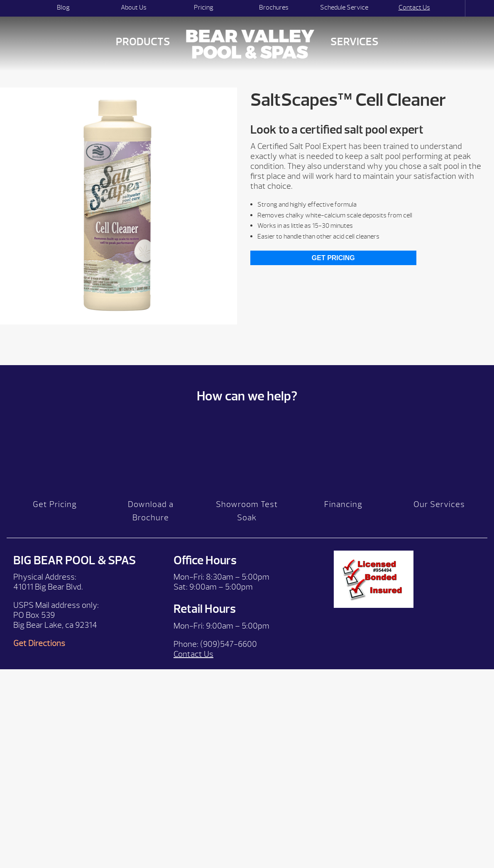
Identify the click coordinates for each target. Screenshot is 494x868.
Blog (63, 7)
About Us (134, 7)
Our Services (439, 508)
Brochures (274, 7)
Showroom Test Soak (247, 515)
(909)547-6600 (229, 648)
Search (458, 8)
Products (143, 42)
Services (355, 42)
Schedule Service (344, 7)
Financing (343, 508)
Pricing (204, 7)
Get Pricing (333, 258)
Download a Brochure (151, 515)
